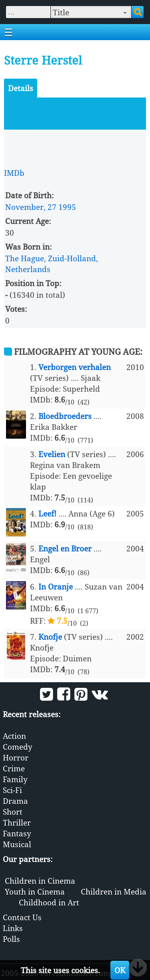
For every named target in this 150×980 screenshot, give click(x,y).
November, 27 (31, 207)
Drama (15, 801)
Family (15, 779)
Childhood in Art (49, 902)
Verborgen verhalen (75, 367)
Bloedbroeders (65, 416)
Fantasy (17, 833)
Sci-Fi (12, 790)
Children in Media (114, 892)
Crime (14, 768)
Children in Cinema (40, 881)
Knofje (50, 637)
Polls (11, 939)
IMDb (14, 173)
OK (120, 970)
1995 (67, 207)
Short (13, 812)
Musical (17, 844)
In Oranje (56, 587)
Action (14, 736)
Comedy (18, 747)
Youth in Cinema (35, 892)
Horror (16, 757)
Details (21, 88)
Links (13, 928)
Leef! (47, 513)
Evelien (52, 454)
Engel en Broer (65, 548)
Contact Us (22, 917)
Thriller (17, 822)
